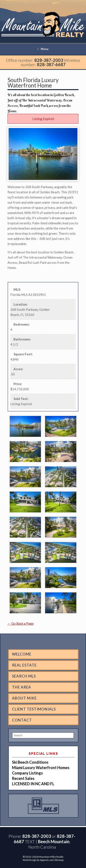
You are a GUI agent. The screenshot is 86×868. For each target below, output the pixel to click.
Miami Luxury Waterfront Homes (41, 768)
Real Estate (24, 665)
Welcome (22, 654)
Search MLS (24, 676)
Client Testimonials (34, 709)
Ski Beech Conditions (30, 762)
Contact (22, 720)
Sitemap (59, 860)
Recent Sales (23, 778)
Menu (43, 49)
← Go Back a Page (21, 623)
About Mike (24, 698)
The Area (22, 687)
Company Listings (27, 773)
